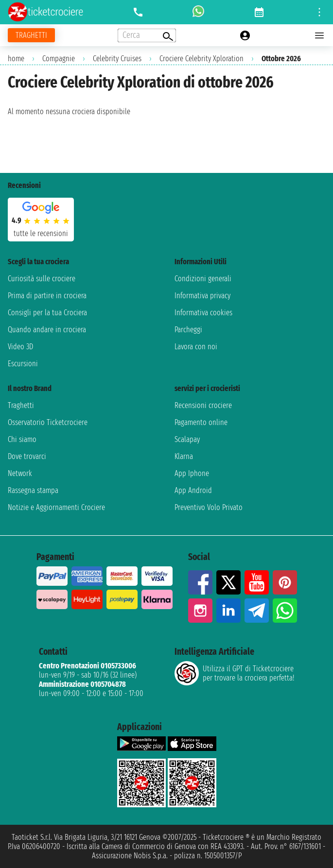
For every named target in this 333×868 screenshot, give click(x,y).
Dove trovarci (27, 456)
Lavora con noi (196, 347)
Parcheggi (188, 330)
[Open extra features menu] (147, 35)
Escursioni (23, 364)
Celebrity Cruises (117, 59)
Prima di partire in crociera (47, 296)
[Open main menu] (319, 35)
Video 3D (20, 347)
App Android (193, 490)
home (16, 59)
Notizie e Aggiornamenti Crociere (56, 507)
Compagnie (59, 59)
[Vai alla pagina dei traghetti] (31, 35)
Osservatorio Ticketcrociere (48, 422)
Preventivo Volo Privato (209, 507)
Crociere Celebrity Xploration (202, 59)
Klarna (184, 456)
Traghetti (21, 405)
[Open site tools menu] (319, 12)
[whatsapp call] (198, 12)
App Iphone (192, 473)
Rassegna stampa (33, 490)
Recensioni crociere (203, 405)
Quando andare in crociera (47, 330)
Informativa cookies (203, 313)
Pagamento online (201, 422)
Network (20, 473)
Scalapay (187, 439)
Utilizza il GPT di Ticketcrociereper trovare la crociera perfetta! (234, 673)
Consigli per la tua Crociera (47, 313)
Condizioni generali (203, 279)
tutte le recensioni (41, 233)
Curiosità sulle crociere (42, 279)
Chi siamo (22, 439)
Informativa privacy (202, 296)
